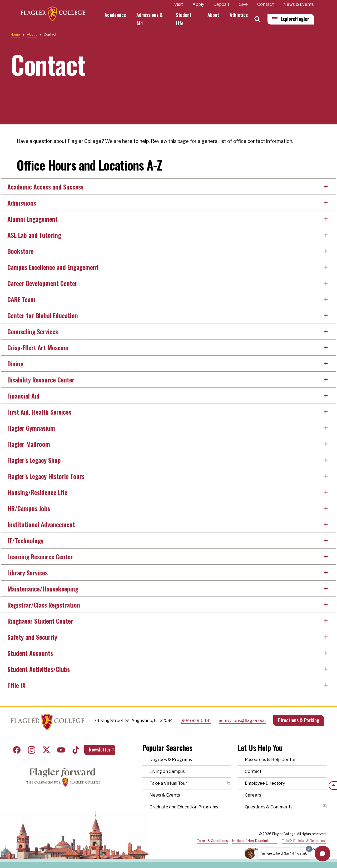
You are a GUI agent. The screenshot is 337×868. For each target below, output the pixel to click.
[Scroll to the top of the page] (333, 785)
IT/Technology (25, 540)
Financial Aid (23, 396)
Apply (198, 4)
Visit (179, 4)
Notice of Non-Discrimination (255, 841)
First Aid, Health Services (39, 412)
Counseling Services (33, 331)
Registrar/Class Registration (44, 605)
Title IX (16, 685)
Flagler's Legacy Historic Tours (46, 476)
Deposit (221, 4)
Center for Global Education (43, 315)
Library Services (28, 573)
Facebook (17, 750)
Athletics (239, 15)
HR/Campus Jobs (29, 508)
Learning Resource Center (40, 556)
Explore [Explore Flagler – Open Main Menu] (295, 19)
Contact (266, 4)
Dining (15, 363)
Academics (117, 15)
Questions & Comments (269, 807)
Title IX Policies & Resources (304, 841)
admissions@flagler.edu (242, 721)
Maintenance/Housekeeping (43, 589)
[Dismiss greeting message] (309, 849)
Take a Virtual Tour (168, 783)
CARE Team (21, 299)
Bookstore (21, 251)
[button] (323, 854)
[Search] (258, 19)
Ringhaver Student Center (40, 621)
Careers (253, 795)
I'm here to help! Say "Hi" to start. (284, 854)
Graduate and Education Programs (184, 807)
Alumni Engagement (33, 219)
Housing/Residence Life (37, 492)
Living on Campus (167, 771)
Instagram (32, 750)
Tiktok (76, 750)
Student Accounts (30, 653)
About (213, 15)
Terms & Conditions (212, 841)
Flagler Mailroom (29, 444)
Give (243, 4)
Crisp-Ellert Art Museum (38, 347)
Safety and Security (32, 637)
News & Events (299, 4)
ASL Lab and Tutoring (34, 235)
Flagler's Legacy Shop (34, 460)
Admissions (22, 203)
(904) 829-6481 (196, 721)
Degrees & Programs (171, 760)
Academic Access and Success (45, 187)
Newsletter (100, 749)
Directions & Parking (299, 720)
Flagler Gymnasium (31, 428)
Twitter (46, 750)
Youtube (61, 750)
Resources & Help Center (270, 760)
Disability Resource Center (41, 380)
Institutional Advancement (41, 524)
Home (15, 34)
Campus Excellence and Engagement (53, 267)
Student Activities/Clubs (39, 669)
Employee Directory (265, 783)
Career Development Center (42, 283)
